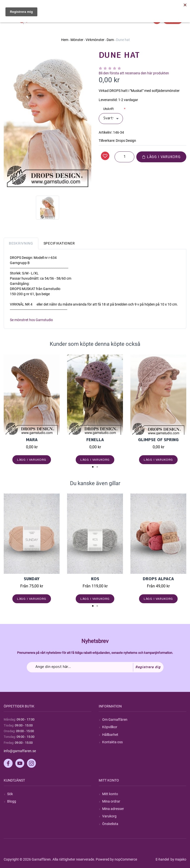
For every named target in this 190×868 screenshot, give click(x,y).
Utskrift (108, 109)
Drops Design (126, 141)
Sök (10, 794)
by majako (178, 859)
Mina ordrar (111, 801)
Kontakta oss (112, 742)
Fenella (95, 440)
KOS (95, 579)
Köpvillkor (110, 727)
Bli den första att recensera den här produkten (134, 73)
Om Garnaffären (115, 720)
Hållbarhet (110, 735)
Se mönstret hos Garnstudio (31, 320)
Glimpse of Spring (158, 440)
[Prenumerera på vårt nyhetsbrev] (95, 667)
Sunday (32, 579)
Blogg (12, 801)
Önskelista (110, 824)
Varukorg (109, 816)
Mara (32, 440)
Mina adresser (113, 809)
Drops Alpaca (158, 579)
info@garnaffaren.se (20, 751)
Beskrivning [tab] (21, 243)
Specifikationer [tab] (59, 243)
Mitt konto (110, 794)
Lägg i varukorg (161, 157)
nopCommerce (126, 859)
